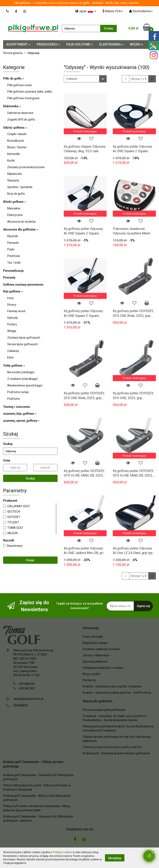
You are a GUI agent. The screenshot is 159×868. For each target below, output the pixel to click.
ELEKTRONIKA (111, 44)
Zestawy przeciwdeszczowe (26, 167)
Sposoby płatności (95, 662)
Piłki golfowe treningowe (23, 98)
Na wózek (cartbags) (21, 372)
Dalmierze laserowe (20, 113)
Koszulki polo (16, 141)
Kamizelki (14, 154)
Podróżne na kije (18, 392)
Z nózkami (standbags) (22, 379)
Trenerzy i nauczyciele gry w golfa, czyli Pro (112, 747)
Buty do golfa (16, 194)
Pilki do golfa (13, 78)
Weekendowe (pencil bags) (25, 385)
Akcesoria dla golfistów (21, 229)
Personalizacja (13, 271)
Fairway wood (16, 311)
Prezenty (9, 278)
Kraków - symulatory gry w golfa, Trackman (112, 686)
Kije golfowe (13, 291)
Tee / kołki (14, 263)
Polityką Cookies (63, 852)
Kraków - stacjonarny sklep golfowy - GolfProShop (117, 693)
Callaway (13, 351)
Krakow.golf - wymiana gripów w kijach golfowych (116, 753)
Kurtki (11, 161)
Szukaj (30, 478)
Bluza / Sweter (17, 147)
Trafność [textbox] (72, 79)
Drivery (12, 305)
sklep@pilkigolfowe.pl (28, 699)
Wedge (12, 331)
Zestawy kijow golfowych (24, 338)
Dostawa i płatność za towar (101, 649)
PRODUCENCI (49, 44)
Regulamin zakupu (95, 643)
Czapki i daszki (17, 134)
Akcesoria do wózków (22, 222)
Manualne (14, 208)
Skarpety (13, 180)
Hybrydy (13, 318)
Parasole (13, 243)
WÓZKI (136, 44)
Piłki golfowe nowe (20, 85)
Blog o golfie (91, 674)
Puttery (12, 324)
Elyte (10, 357)
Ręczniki (13, 236)
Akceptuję (115, 858)
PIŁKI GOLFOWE (80, 44)
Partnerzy (89, 680)
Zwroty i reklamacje (96, 655)
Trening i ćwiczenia (16, 407)
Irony (10, 298)
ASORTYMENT (18, 44)
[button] (91, 628)
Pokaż (30, 560)
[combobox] (85, 79)
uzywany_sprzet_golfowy (21, 421)
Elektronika (12, 106)
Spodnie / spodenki (20, 187)
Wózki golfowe (14, 202)
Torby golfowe (14, 366)
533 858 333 (27, 684)
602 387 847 (27, 688)
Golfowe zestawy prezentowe (23, 285)
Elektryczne (15, 215)
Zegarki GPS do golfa (21, 120)
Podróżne (14, 399)
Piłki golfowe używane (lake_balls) (30, 92)
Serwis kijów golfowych (22, 344)
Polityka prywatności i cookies (103, 668)
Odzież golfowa (15, 128)
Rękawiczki (14, 174)
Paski (11, 249)
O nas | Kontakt (93, 637)
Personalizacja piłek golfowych (104, 710)
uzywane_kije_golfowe (20, 414)
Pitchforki (14, 256)
